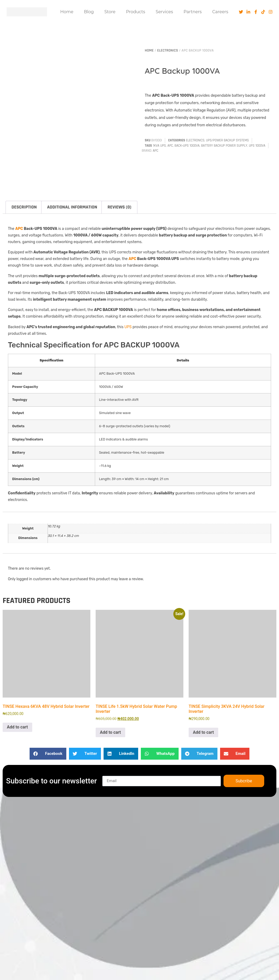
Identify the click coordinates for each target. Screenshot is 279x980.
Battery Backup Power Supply (224, 146)
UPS (128, 327)
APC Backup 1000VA (182, 71)
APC (170, 146)
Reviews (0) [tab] (119, 207)
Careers (220, 12)
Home (67, 12)
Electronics (168, 50)
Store (110, 12)
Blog (89, 12)
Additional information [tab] (72, 207)
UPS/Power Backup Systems (227, 140)
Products (136, 12)
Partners (193, 12)
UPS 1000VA (257, 146)
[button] (48, 754)
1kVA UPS (159, 146)
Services (164, 12)
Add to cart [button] (17, 727)
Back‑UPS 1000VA (187, 146)
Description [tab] (24, 207)
